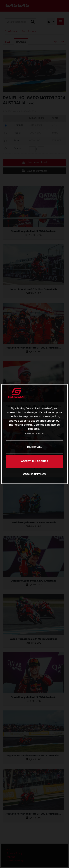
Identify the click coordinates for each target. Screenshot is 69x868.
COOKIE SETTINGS (34, 474)
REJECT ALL (34, 447)
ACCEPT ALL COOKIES (35, 461)
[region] (34, 434)
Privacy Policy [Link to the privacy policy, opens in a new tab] (31, 433)
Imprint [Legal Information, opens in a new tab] (41, 433)
